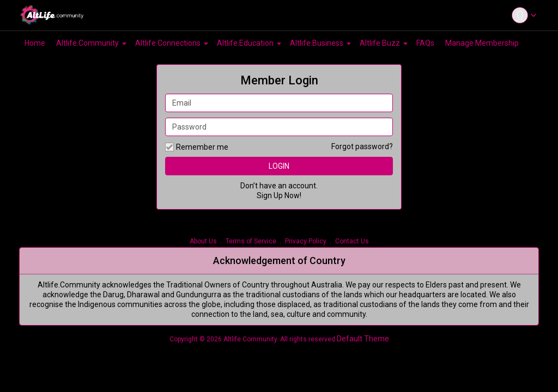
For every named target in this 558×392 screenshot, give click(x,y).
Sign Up (270, 195)
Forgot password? (362, 146)
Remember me (197, 147)
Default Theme (363, 339)
